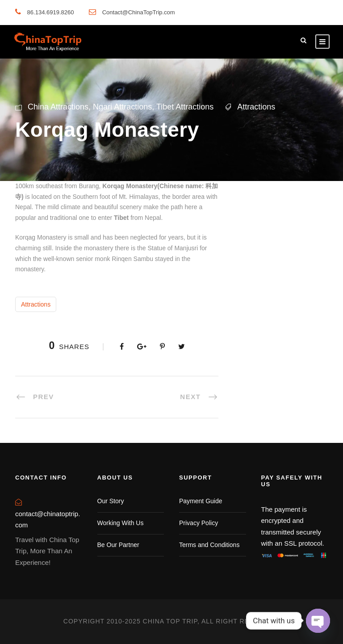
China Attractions (58, 107)
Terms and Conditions (209, 545)
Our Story (111, 501)
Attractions (256, 107)
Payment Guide (201, 501)
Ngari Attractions (122, 107)
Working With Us (121, 523)
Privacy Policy (199, 523)
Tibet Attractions (185, 107)
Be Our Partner (118, 545)
